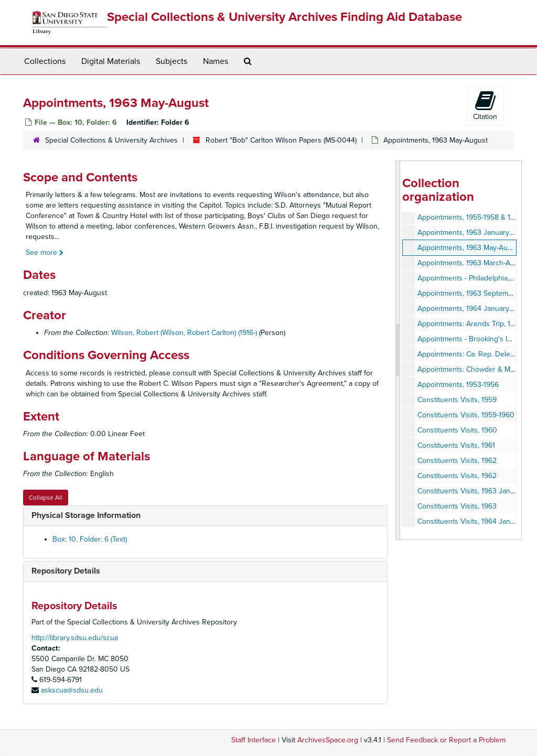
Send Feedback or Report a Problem (446, 740)
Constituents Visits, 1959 (457, 400)
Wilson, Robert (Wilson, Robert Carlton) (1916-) (184, 333)
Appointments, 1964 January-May (471, 309)
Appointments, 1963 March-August (473, 263)
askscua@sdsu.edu (72, 690)
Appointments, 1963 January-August (476, 233)
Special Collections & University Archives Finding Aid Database (284, 17)
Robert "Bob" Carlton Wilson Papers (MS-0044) (281, 140)
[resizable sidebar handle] (398, 350)
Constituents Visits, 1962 (457, 461)
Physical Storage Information (86, 515)
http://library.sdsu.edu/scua (75, 638)
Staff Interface (254, 740)
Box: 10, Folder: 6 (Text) (90, 539)
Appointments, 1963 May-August (470, 248)
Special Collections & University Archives (111, 140)
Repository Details (66, 571)
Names (216, 61)
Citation (485, 105)
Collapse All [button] (46, 498)
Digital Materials (111, 61)
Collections (45, 61)
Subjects (171, 61)
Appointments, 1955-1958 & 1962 (470, 217)
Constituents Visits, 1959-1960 (466, 415)
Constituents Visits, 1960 (457, 430)
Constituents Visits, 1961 (456, 445)
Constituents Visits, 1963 (457, 506)
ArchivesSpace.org (328, 740)
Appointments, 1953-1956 (458, 385)
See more (45, 252)
